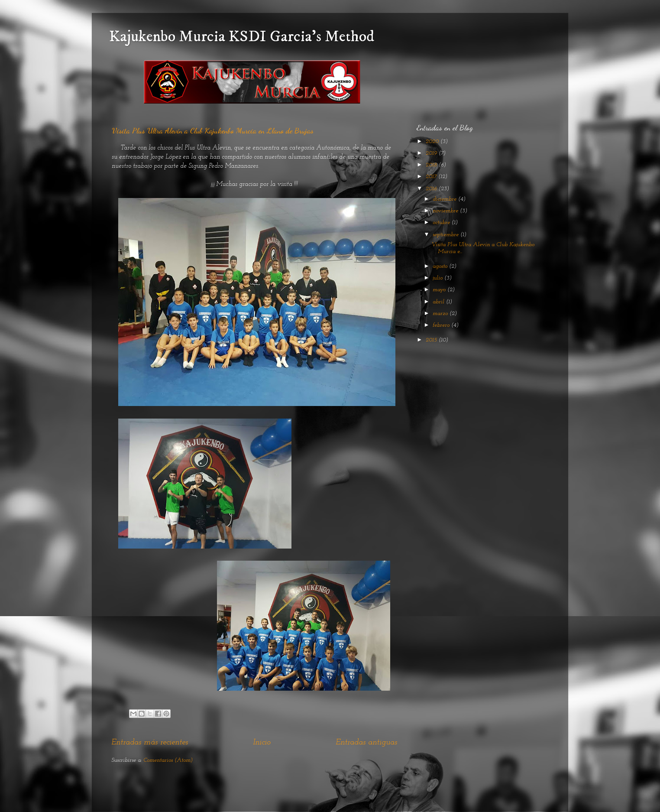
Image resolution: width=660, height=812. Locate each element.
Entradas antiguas (366, 742)
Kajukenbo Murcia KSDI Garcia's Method (242, 37)
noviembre (446, 211)
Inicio (262, 742)
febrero (442, 325)
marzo (441, 313)
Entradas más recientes (150, 742)
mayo (440, 290)
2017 (432, 177)
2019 (432, 153)
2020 (433, 141)
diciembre (445, 199)
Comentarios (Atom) (168, 760)
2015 (432, 340)
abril (439, 302)
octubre (442, 222)
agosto (441, 266)
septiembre (446, 235)
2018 (432, 165)
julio (438, 278)
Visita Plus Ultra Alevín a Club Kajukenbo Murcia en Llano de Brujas (213, 130)
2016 (432, 189)
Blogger (383, 794)
